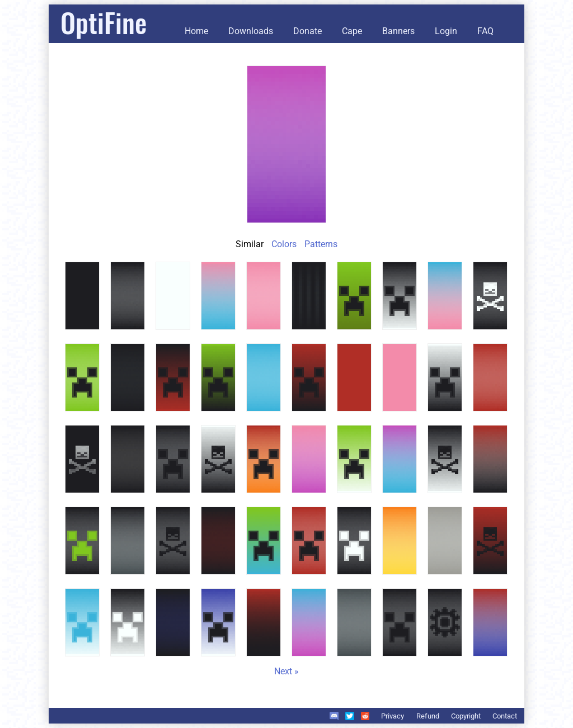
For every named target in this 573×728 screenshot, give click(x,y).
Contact (505, 716)
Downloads (251, 31)
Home (196, 31)
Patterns (321, 244)
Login (446, 31)
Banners (398, 31)
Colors (284, 244)
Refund (428, 716)
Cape (352, 31)
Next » (286, 671)
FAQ (485, 31)
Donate (307, 31)
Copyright (466, 716)
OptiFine (104, 22)
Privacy (393, 716)
